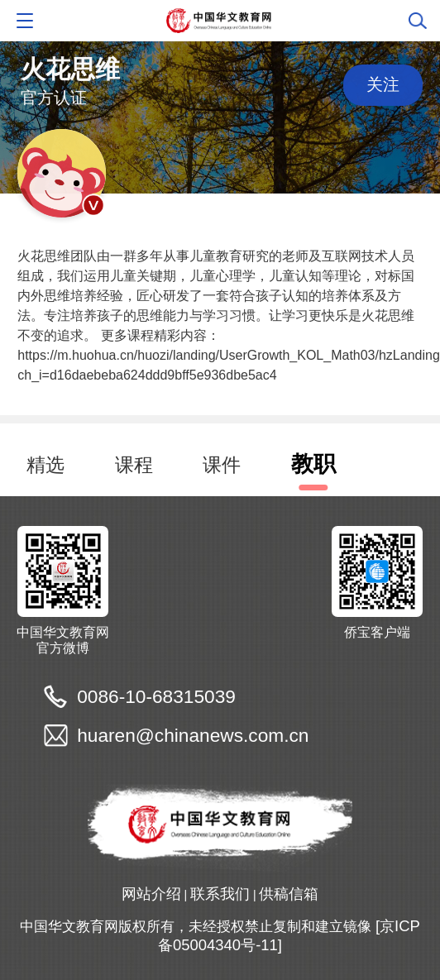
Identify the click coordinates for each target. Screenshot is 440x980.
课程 (134, 465)
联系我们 (220, 894)
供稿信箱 (289, 894)
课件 (222, 465)
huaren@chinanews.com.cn (193, 735)
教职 (313, 464)
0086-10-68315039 (156, 696)
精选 (45, 465)
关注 (383, 84)
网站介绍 (151, 894)
